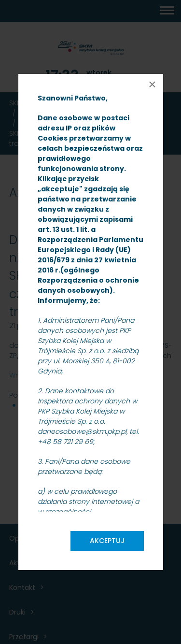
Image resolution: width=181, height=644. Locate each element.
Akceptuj (107, 541)
